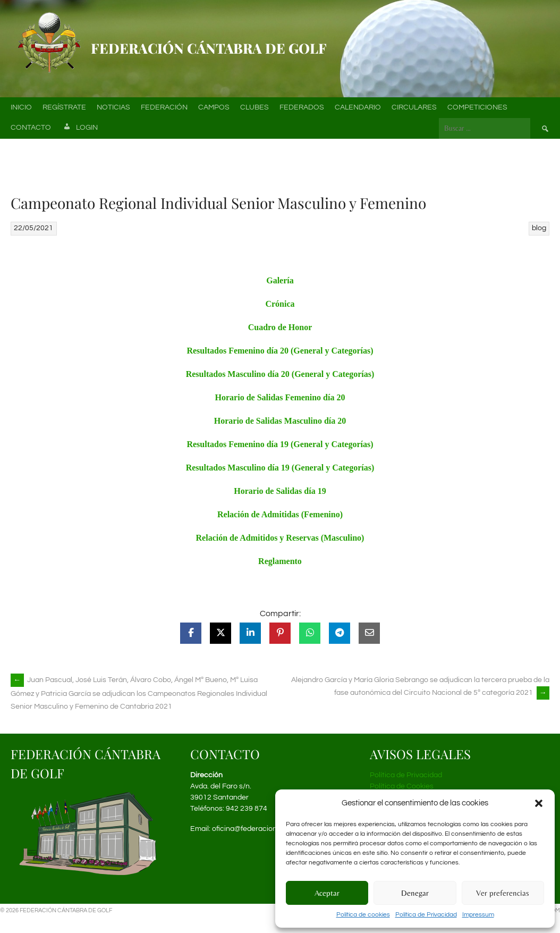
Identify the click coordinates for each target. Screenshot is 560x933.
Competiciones (477, 107)
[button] (539, 803)
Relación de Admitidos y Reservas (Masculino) (280, 538)
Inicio (21, 107)
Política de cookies (363, 915)
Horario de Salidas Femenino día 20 (280, 397)
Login (80, 128)
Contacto (31, 128)
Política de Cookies (402, 786)
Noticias (113, 107)
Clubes (254, 107)
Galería (280, 280)
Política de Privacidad (426, 915)
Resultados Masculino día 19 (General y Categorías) (280, 468)
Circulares (414, 107)
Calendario (358, 107)
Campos (214, 107)
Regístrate (64, 107)
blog (539, 228)
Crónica (280, 304)
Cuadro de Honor (280, 327)
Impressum (478, 915)
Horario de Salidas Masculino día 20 (280, 421)
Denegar (415, 893)
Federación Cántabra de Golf (209, 48)
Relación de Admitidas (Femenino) (280, 514)
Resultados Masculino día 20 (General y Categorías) (280, 374)
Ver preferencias (503, 893)
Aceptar (327, 893)
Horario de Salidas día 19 (280, 491)
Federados (302, 107)
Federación (164, 107)
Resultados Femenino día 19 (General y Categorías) (280, 444)
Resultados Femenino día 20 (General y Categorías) (280, 351)
